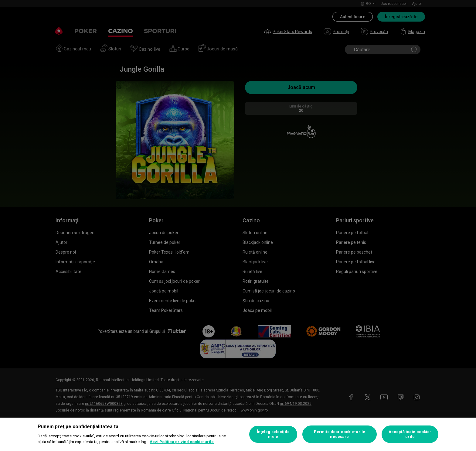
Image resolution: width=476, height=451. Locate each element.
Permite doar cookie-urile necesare (340, 434)
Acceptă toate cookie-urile (410, 434)
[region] (238, 434)
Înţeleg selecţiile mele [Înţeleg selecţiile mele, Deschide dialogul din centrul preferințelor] (273, 434)
